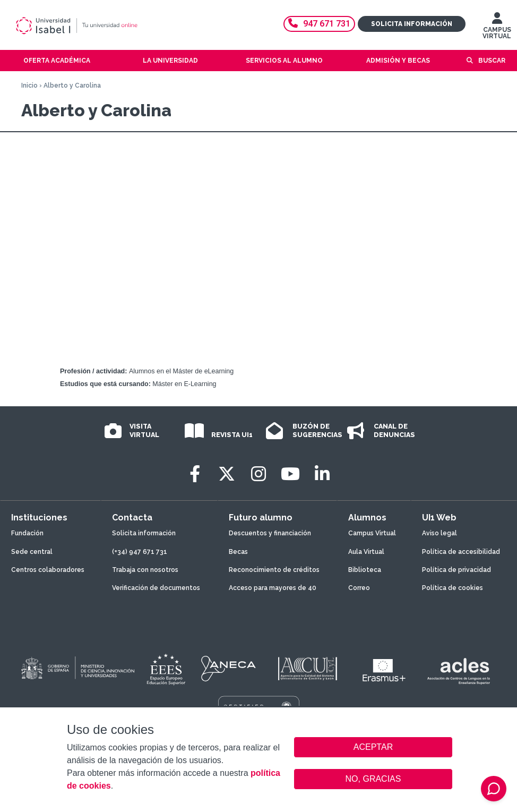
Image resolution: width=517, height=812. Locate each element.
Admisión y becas (398, 61)
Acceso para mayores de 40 (273, 588)
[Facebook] (195, 474)
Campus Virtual (372, 533)
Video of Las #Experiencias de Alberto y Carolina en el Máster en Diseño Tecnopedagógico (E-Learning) (258, 252)
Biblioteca (365, 570)
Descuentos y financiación (270, 533)
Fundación (27, 533)
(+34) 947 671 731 (140, 552)
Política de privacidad (456, 570)
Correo (359, 588)
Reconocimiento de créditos (274, 570)
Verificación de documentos (156, 588)
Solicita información (412, 24)
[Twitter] (227, 474)
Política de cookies (453, 588)
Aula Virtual (366, 552)
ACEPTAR (373, 747)
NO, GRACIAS (373, 779)
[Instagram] (258, 474)
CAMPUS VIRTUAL (497, 28)
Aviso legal (440, 533)
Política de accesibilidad (461, 552)
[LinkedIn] (322, 474)
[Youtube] (290, 474)
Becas (238, 552)
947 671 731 (319, 24)
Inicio (29, 86)
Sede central (32, 552)
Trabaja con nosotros (145, 570)
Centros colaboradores (48, 570)
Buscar (492, 61)
